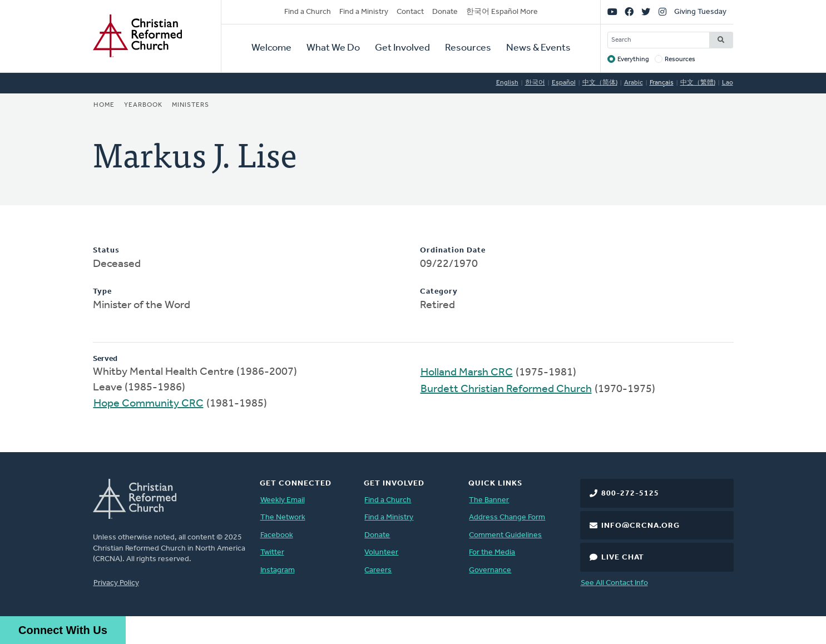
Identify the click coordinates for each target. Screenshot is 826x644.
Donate (445, 12)
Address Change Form (507, 517)
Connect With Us (63, 630)
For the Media (492, 553)
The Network (283, 517)
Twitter (272, 553)
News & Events (538, 48)
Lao (728, 83)
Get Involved (402, 48)
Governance (490, 570)
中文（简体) (600, 83)
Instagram (278, 570)
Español (564, 83)
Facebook (277, 535)
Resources (468, 48)
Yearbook (143, 105)
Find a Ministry (364, 12)
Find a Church (308, 12)
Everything (633, 60)
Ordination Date (453, 251)
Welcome (271, 48)
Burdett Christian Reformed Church (506, 389)
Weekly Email (283, 500)
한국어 (535, 83)
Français (662, 83)
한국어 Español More (502, 12)
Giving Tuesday (700, 12)
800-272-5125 (630, 494)
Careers (378, 570)
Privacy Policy (116, 583)
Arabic (634, 83)
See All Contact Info (614, 583)
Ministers (191, 105)
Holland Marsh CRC (467, 373)
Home (104, 105)
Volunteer (381, 553)
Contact (410, 12)
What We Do (333, 48)
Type (102, 292)
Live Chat (623, 558)
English (507, 83)
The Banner (489, 500)
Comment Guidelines (505, 535)
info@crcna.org (640, 526)
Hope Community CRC (149, 404)
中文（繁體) (698, 83)
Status (106, 251)
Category (439, 292)
